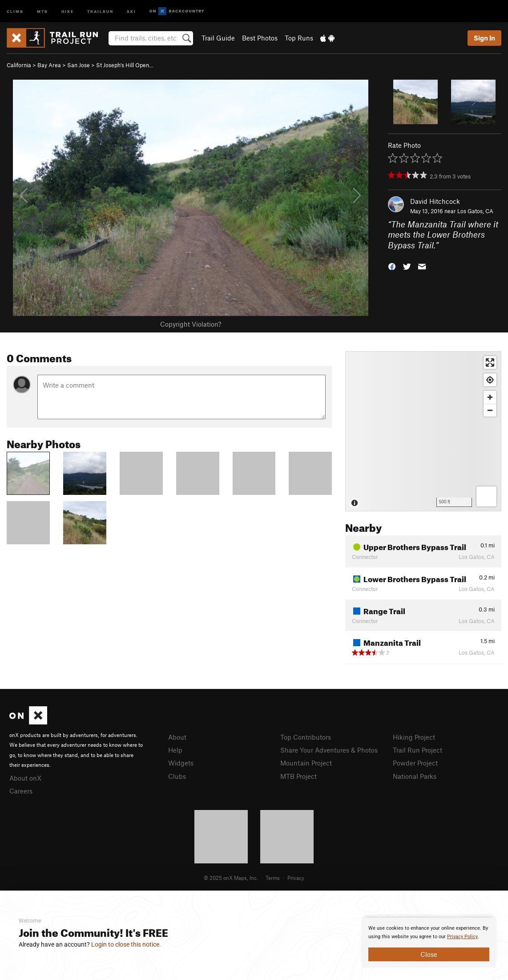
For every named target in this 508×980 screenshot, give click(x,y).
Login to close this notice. (126, 944)
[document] (429, 943)
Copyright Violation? (191, 324)
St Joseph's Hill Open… (125, 65)
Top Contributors (306, 737)
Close (429, 954)
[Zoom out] (490, 410)
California (19, 65)
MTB (42, 11)
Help (175, 750)
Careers (21, 791)
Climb (15, 11)
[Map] (423, 431)
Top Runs (299, 38)
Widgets (181, 763)
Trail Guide (218, 38)
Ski (131, 11)
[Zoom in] (490, 397)
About (177, 737)
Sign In (484, 38)
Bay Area (49, 65)
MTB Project (298, 776)
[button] (392, 266)
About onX (25, 778)
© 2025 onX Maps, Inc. (231, 878)
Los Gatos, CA (475, 211)
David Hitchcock (435, 201)
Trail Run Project (417, 750)
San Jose (79, 65)
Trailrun (100, 11)
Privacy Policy (462, 937)
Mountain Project (306, 763)
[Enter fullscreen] (490, 362)
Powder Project (415, 763)
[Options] (486, 496)
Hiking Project (414, 737)
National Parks (415, 776)
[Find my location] (490, 380)
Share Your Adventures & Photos (329, 750)
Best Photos (260, 38)
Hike (68, 11)
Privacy (296, 878)
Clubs (177, 776)
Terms (273, 878)
